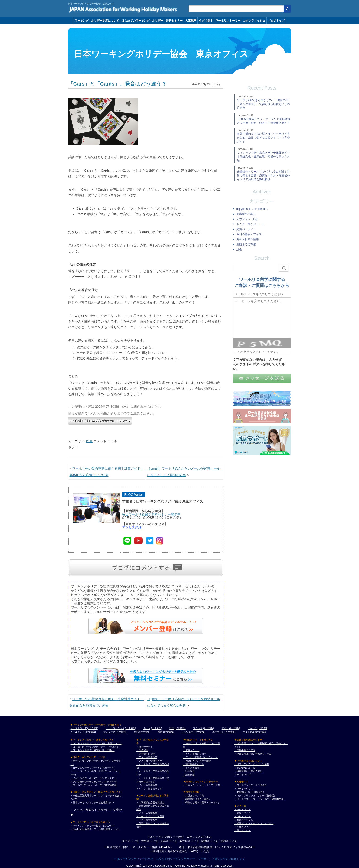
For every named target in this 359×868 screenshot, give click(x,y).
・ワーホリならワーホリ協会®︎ (250, 785)
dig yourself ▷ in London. (252, 209)
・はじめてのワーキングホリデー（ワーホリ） (95, 747)
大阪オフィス (149, 841)
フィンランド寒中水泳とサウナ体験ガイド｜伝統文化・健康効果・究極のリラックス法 (263, 157)
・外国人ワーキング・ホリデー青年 (202, 785)
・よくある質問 (191, 768)
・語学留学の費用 (146, 754)
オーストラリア (79, 728)
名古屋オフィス (189, 841)
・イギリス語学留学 (147, 785)
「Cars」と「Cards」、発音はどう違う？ (117, 84)
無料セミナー (174, 21)
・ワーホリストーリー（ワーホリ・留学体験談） (260, 799)
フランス (198, 728)
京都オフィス (168, 841)
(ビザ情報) (93, 728)
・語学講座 (189, 771)
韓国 (172, 728)
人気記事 (191, 21)
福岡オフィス (210, 841)
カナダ (147, 728)
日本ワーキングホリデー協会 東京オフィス (161, 54)
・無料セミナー (191, 750)
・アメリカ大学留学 (147, 813)
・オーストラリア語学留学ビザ (153, 778)
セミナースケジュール (250, 224)
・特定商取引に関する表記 (248, 771)
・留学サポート (145, 747)
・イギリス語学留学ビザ (149, 789)
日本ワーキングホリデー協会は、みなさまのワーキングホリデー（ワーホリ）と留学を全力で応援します (180, 859)
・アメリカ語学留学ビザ (149, 761)
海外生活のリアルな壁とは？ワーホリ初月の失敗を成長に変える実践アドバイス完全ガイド (263, 138)
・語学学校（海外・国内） (197, 799)
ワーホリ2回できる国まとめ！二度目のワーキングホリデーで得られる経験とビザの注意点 (263, 104)
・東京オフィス (243, 809)
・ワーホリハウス (244, 789)
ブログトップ (276, 21)
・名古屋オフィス (244, 820)
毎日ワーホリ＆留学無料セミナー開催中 (151, 514)
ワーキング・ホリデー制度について (97, 21)
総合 (89, 441)
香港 (160, 732)
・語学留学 (142, 750)
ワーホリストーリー (228, 21)
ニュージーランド (115, 728)
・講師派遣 (189, 775)
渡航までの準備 (246, 244)
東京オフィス (130, 841)
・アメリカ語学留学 (147, 757)
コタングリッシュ (254, 21)
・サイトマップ (243, 775)
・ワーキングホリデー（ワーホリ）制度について (96, 743)
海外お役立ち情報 (248, 239)
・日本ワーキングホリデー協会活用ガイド (93, 802)
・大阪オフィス (243, 813)
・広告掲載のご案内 (245, 750)
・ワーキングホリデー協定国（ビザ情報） (93, 750)
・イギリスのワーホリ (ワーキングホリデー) (94, 778)
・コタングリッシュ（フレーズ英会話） (255, 796)
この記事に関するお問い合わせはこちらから (100, 421)
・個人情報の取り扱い (246, 768)
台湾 (136, 732)
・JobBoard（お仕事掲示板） (250, 792)
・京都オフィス (243, 816)
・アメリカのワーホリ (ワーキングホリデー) (94, 782)
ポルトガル (249, 732)
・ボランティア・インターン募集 (252, 764)
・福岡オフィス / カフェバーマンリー (254, 823)
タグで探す (206, 21)
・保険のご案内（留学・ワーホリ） (202, 802)
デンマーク (109, 732)
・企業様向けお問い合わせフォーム (253, 754)
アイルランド (78, 732)
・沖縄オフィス (243, 827)
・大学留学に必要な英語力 (150, 802)
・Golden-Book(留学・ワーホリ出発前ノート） (95, 829)
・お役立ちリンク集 (194, 796)
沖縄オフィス (229, 841)
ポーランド (218, 732)
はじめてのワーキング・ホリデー (142, 21)
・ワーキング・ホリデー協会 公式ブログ (93, 826)
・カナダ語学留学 (146, 782)
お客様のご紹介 (246, 214)
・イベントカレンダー (195, 754)
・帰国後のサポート (194, 764)
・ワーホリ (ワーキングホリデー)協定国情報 (94, 785)
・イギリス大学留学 (147, 820)
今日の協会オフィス (249, 234)
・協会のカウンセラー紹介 (197, 761)
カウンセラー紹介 (248, 219)
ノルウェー (187, 732)
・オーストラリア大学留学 (150, 816)
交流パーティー (246, 229)
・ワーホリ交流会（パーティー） (201, 757)
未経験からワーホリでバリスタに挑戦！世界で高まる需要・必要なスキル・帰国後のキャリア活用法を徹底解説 (263, 176)
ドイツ (225, 728)
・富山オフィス (243, 830)
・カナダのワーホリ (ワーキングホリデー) (92, 768)
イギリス (252, 728)
